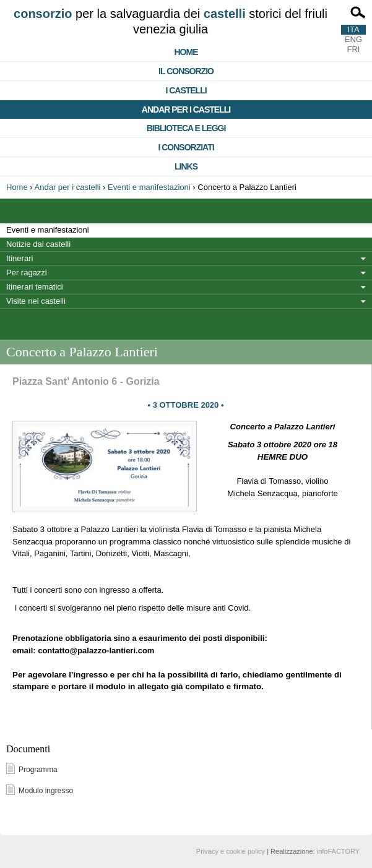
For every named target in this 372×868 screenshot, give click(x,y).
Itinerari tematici (35, 287)
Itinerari (19, 258)
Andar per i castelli (186, 110)
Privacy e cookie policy (231, 851)
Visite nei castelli (36, 301)
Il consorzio (186, 71)
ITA (353, 29)
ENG (353, 39)
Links (186, 166)
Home (186, 52)
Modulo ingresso (46, 791)
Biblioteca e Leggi (186, 128)
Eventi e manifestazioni (149, 187)
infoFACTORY (338, 851)
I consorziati (186, 147)
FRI (354, 49)
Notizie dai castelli (38, 244)
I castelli (186, 90)
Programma (38, 770)
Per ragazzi (27, 273)
